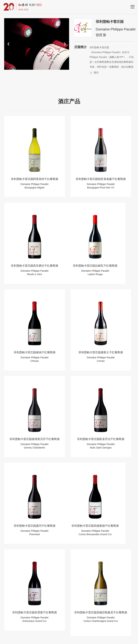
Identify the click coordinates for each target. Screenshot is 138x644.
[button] (8, 44)
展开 (96, 73)
